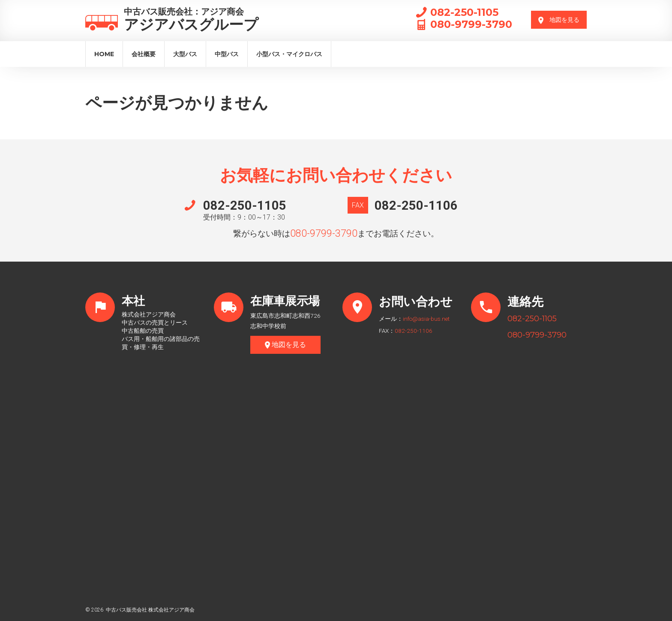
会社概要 (144, 54)
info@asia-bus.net (426, 319)
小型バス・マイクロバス (289, 54)
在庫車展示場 (286, 301)
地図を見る (559, 20)
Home (104, 54)
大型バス (185, 54)
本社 (134, 301)
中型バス (227, 54)
